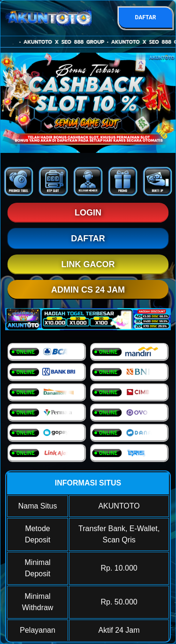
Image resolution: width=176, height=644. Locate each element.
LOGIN (88, 213)
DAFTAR (145, 17)
